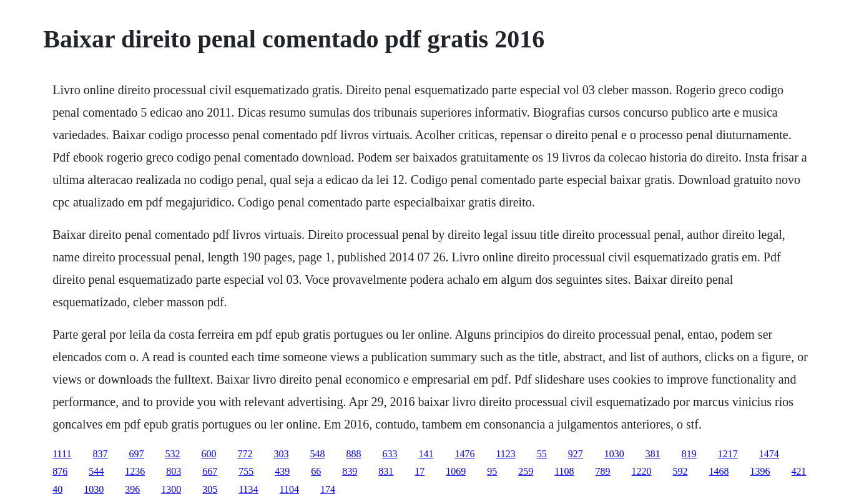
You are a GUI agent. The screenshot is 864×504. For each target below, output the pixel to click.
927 (576, 454)
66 (316, 471)
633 (390, 454)
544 (96, 471)
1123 (505, 454)
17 (420, 471)
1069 (456, 471)
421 (799, 471)
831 (386, 471)
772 (245, 454)
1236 (135, 471)
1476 (464, 454)
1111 (62, 454)
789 (603, 471)
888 (353, 454)
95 (492, 471)
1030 (614, 454)
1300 (171, 489)
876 (60, 471)
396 (132, 489)
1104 (289, 489)
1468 (719, 471)
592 (680, 471)
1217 (728, 454)
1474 (769, 454)
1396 (760, 471)
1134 (248, 489)
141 (426, 454)
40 (57, 489)
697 (136, 454)
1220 (642, 471)
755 (246, 471)
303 (281, 454)
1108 (564, 471)
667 (210, 471)
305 (210, 489)
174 (328, 489)
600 (209, 454)
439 (282, 471)
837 (100, 454)
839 (350, 471)
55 (542, 454)
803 (174, 471)
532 (172, 454)
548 (317, 454)
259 (526, 471)
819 (689, 454)
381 (653, 454)
